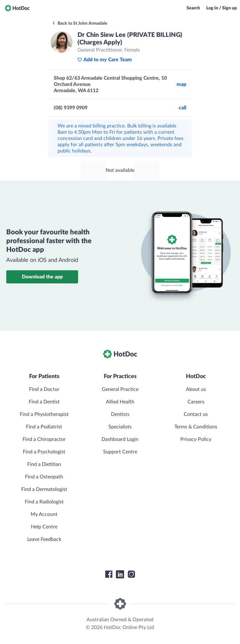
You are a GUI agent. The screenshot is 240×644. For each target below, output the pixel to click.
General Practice (120, 389)
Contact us (196, 414)
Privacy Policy (196, 439)
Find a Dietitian (44, 464)
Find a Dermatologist (44, 489)
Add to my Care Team (105, 60)
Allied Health (120, 402)
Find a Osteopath (44, 477)
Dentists (120, 414)
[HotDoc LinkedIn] (120, 574)
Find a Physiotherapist (44, 414)
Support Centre (120, 452)
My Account (44, 514)
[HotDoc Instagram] (131, 574)
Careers (196, 402)
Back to (80, 23)
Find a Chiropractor (44, 439)
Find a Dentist (44, 402)
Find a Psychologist (44, 452)
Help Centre (44, 527)
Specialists (120, 427)
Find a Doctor (44, 389)
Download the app (42, 277)
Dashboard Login (120, 439)
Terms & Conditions (196, 427)
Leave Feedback (44, 539)
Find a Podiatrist (44, 427)
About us (196, 389)
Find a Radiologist (44, 502)
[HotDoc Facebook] (109, 574)
